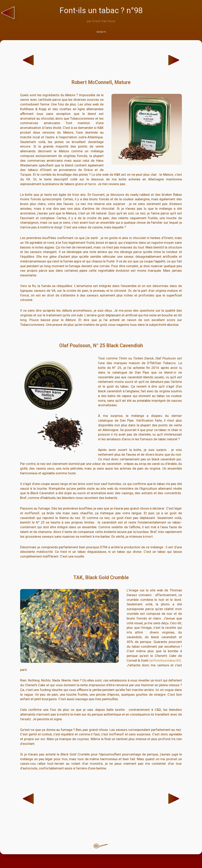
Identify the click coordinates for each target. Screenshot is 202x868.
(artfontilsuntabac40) (165, 660)
